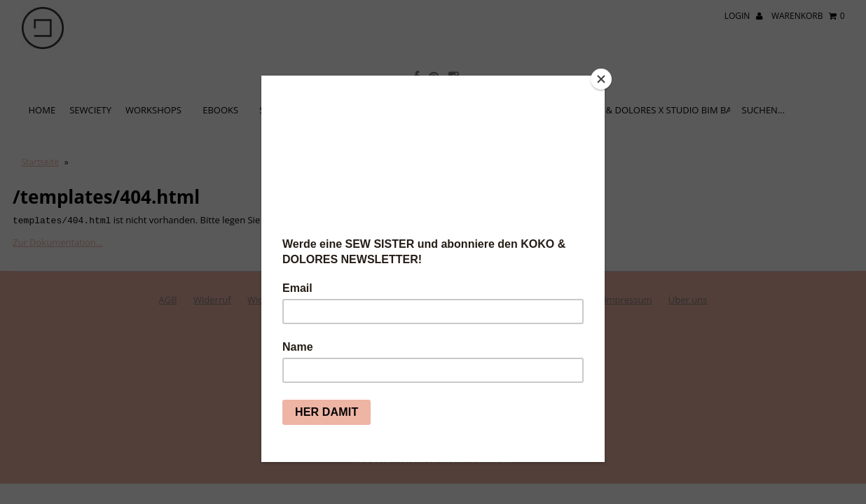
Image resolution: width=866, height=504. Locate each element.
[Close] (601, 79)
